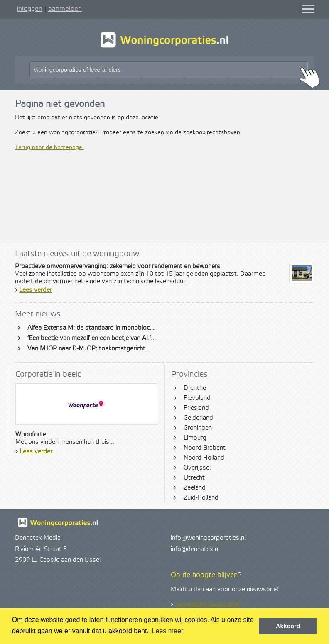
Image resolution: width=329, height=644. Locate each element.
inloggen (30, 9)
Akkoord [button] (288, 626)
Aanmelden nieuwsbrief (207, 605)
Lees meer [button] (168, 631)
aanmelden (65, 9)
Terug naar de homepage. (49, 147)
